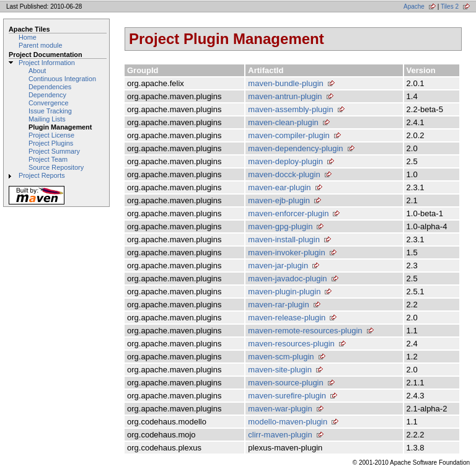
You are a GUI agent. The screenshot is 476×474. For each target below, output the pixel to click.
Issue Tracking (50, 111)
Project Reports (42, 175)
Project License (51, 135)
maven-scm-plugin (281, 357)
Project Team (48, 159)
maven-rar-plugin (278, 305)
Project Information (47, 63)
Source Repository (56, 167)
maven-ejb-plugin (279, 200)
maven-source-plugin (285, 383)
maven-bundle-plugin (285, 83)
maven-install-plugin (284, 239)
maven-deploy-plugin (285, 161)
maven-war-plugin (280, 409)
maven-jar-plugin (278, 266)
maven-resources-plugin (291, 344)
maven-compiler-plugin (289, 135)
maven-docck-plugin (284, 174)
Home (28, 37)
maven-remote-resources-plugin (305, 331)
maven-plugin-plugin (284, 292)
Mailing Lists (47, 119)
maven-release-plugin (287, 318)
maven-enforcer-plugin (288, 213)
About (37, 71)
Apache (414, 7)
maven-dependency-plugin (295, 148)
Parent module (40, 45)
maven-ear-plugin (279, 187)
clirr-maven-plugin (280, 435)
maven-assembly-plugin (290, 109)
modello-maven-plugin (288, 422)
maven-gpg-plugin (280, 226)
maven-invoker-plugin (286, 252)
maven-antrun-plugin (285, 96)
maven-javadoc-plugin (287, 279)
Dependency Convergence (48, 99)
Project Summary (54, 151)
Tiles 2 (450, 7)
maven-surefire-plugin (287, 396)
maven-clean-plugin (283, 122)
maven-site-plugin (280, 370)
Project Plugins (51, 143)
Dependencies (50, 87)
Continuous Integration (62, 79)
